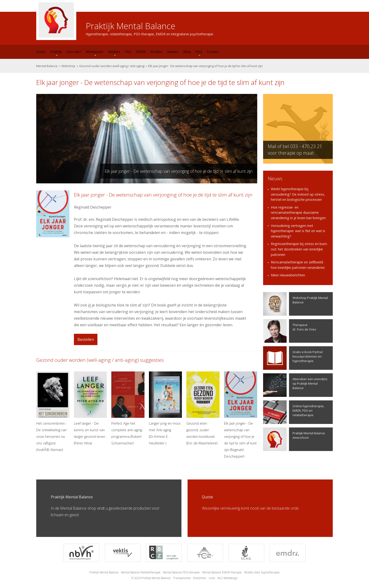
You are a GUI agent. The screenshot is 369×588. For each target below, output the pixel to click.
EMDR (141, 52)
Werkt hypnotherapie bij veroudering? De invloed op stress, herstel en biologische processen (298, 194)
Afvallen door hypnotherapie (262, 572)
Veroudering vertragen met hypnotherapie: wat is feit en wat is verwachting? (298, 231)
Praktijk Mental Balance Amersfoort (294, 439)
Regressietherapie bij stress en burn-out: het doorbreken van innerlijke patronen (299, 249)
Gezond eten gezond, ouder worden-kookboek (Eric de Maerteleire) (203, 408)
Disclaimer (200, 578)
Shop (187, 52)
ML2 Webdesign (228, 578)
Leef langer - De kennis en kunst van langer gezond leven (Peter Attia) (90, 408)
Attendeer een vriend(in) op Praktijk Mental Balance (295, 385)
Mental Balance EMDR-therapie (222, 572)
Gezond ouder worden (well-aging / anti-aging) (112, 66)
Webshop (68, 66)
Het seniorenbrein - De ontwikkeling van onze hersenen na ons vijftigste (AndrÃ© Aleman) (53, 412)
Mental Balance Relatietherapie (141, 572)
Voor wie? (74, 52)
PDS (128, 52)
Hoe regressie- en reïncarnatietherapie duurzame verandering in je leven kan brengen (298, 213)
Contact (213, 52)
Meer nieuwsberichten (288, 275)
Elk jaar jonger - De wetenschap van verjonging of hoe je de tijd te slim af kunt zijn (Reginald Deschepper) (241, 415)
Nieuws (173, 52)
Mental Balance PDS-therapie (181, 572)
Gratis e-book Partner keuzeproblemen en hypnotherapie (293, 358)
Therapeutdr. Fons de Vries (290, 331)
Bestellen (86, 339)
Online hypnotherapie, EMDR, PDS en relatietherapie (294, 412)
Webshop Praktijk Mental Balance (295, 304)
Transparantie (182, 578)
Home (41, 52)
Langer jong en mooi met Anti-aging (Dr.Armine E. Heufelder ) (166, 408)
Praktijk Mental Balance (104, 572)
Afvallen (156, 52)
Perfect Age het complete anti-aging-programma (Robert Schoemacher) (128, 408)
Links (212, 578)
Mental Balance (47, 66)
